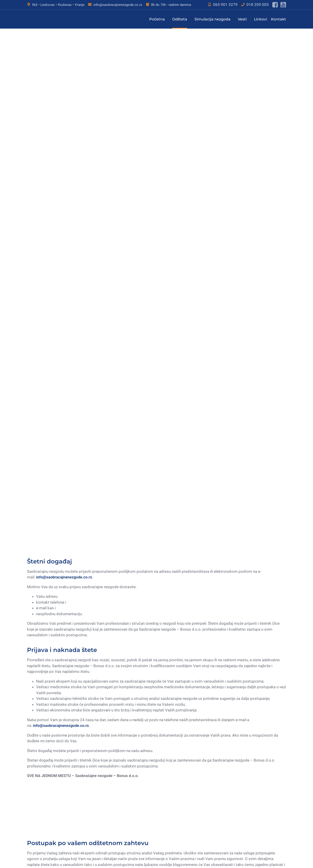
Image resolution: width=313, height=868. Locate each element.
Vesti (242, 19)
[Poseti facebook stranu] (275, 5)
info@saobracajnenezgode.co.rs (118, 5)
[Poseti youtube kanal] (283, 5)
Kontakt (278, 19)
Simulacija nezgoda (212, 19)
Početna (157, 19)
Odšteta (180, 19)
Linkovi (260, 19)
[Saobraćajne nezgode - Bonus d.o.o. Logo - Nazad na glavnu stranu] (50, 19)
